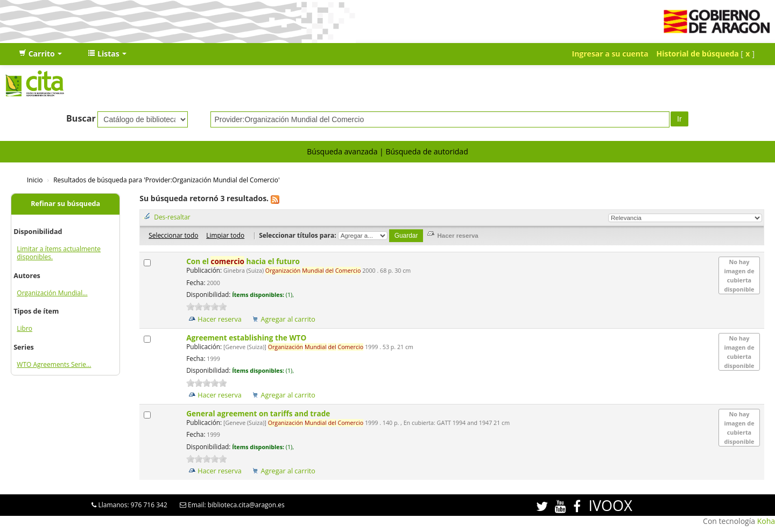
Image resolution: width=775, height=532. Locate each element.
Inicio (35, 180)
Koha (766, 521)
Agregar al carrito (288, 319)
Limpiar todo (225, 235)
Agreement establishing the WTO (247, 338)
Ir (679, 119)
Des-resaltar (172, 217)
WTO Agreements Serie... (54, 364)
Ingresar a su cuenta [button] (610, 54)
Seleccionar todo (173, 235)
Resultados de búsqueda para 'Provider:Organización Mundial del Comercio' (166, 180)
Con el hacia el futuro (244, 261)
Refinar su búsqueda (65, 204)
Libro (24, 328)
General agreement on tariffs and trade (259, 413)
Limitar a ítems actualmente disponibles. (59, 253)
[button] (40, 54)
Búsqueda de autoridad (427, 151)
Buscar (81, 118)
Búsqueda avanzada (342, 151)
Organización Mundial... (52, 293)
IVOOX (610, 505)
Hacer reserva (220, 319)
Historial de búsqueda (698, 54)
